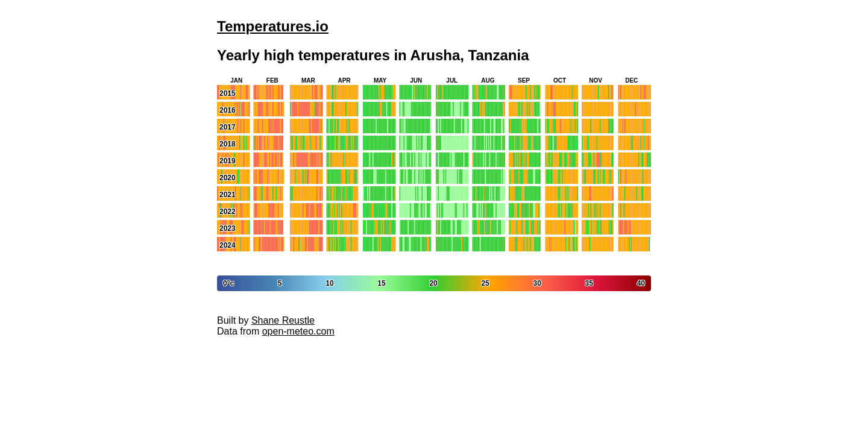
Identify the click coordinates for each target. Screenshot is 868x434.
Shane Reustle (283, 320)
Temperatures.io (273, 26)
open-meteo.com (298, 331)
